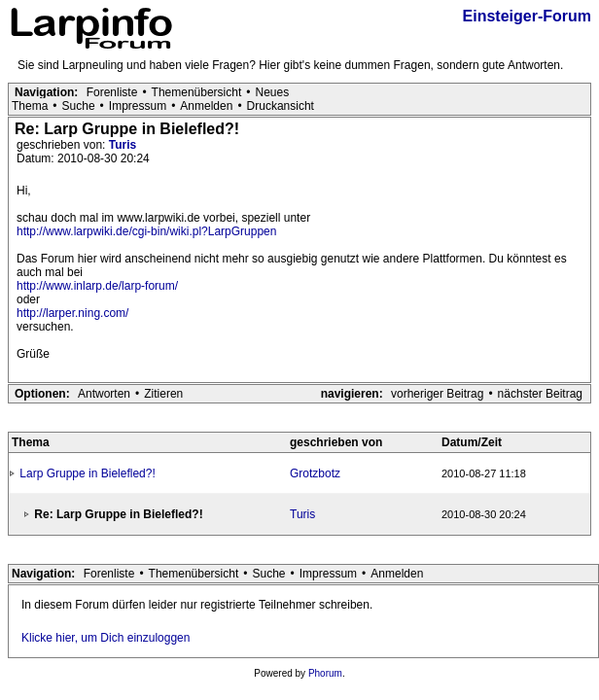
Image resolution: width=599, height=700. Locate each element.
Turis (123, 145)
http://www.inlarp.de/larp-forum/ (97, 286)
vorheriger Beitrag (437, 394)
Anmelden (206, 106)
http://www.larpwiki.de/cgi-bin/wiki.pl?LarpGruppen (146, 231)
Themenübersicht (197, 92)
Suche (79, 106)
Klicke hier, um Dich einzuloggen (106, 638)
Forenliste (112, 92)
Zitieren (163, 394)
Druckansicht (281, 106)
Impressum (138, 106)
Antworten (104, 394)
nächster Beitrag (540, 394)
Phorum (325, 673)
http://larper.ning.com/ (72, 313)
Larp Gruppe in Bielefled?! (87, 473)
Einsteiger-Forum (527, 16)
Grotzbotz (315, 473)
